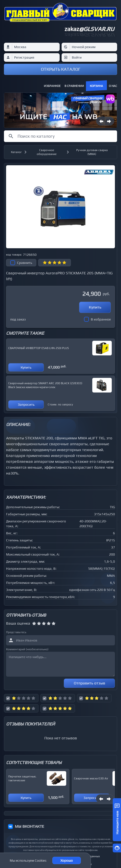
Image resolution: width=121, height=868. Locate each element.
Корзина (96, 86)
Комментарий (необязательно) (27, 649)
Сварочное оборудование (47, 152)
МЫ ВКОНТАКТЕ (29, 826)
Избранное (52, 86)
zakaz (89, 29)
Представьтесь (16, 632)
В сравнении (74, 86)
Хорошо (67, 860)
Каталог (16, 152)
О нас (113, 86)
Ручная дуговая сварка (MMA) (92, 152)
